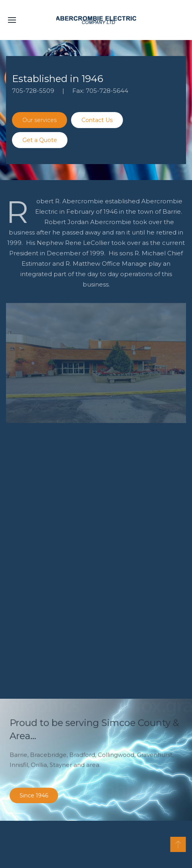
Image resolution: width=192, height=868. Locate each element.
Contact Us (97, 120)
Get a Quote (40, 140)
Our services (40, 120)
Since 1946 (41, 791)
